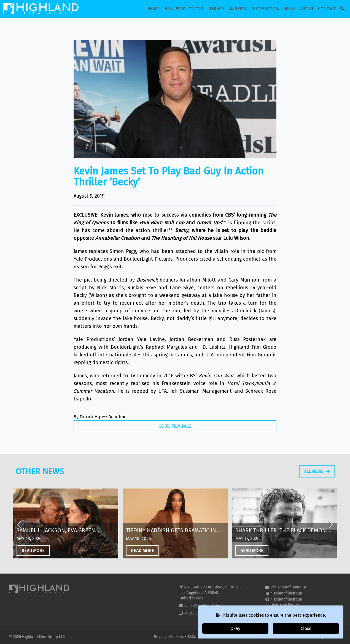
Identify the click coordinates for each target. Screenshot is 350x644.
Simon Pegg (123, 251)
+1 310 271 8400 (197, 614)
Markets (238, 9)
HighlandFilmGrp (285, 605)
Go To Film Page (175, 426)
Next (330, 538)
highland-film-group (288, 611)
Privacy (161, 637)
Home (154, 9)
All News (317, 485)
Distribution (266, 9)
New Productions (184, 9)
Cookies (177, 637)
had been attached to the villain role (195, 251)
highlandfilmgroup (286, 593)
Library (216, 9)
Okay (235, 628)
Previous (20, 538)
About (307, 9)
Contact (327, 9)
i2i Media (333, 637)
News (290, 9)
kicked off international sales (107, 355)
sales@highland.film (202, 606)
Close (306, 628)
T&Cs (192, 637)
